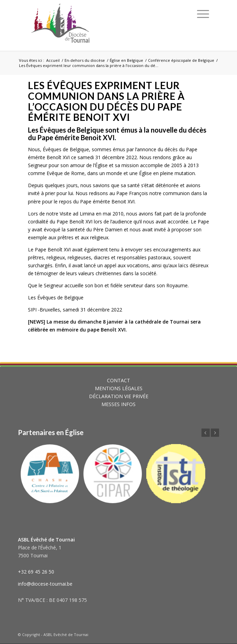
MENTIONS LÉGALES (119, 388)
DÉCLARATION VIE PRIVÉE (119, 396)
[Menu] (203, 14)
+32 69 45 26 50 (36, 572)
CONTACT (119, 380)
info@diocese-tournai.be (45, 584)
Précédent (206, 433)
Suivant (215, 433)
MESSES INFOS (119, 404)
